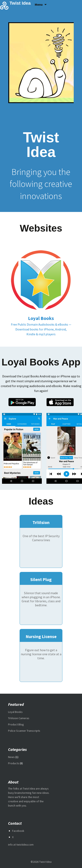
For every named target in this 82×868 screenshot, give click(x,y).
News (11, 757)
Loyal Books (15, 712)
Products (14, 763)
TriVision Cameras (19, 718)
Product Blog (16, 724)
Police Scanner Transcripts (24, 731)
